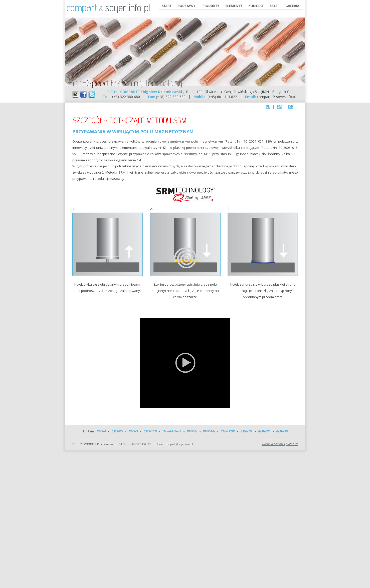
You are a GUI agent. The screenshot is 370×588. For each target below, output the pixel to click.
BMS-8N (117, 431)
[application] (185, 363)
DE (291, 107)
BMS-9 (133, 431)
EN (279, 107)
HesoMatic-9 (172, 431)
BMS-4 (101, 431)
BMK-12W (228, 431)
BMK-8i (192, 431)
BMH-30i (283, 431)
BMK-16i (246, 431)
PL (268, 107)
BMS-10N (150, 431)
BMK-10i (209, 431)
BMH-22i (264, 431)
